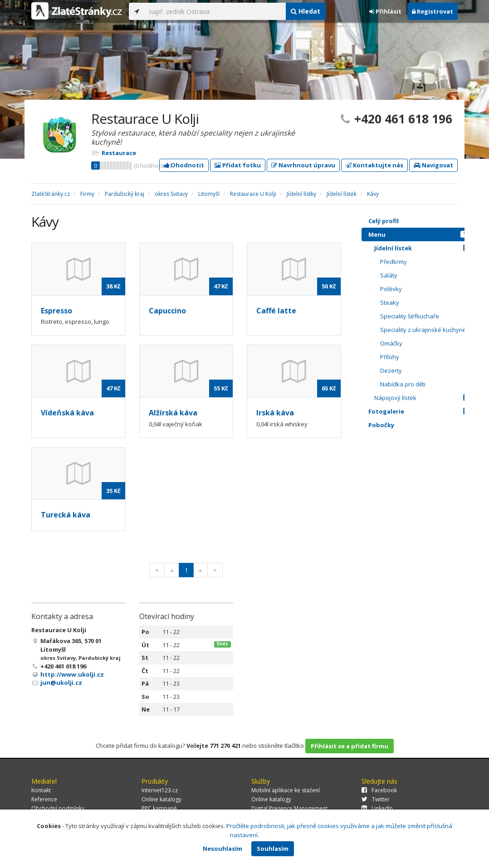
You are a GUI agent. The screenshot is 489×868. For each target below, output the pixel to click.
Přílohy (427, 357)
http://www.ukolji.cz (72, 674)
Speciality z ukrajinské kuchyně (427, 330)
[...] (215, 11)
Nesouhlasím (222, 848)
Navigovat (433, 165)
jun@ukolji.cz (61, 683)
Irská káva (275, 413)
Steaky (427, 302)
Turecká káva (66, 515)
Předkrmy (427, 262)
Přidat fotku (238, 165)
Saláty (427, 275)
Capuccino (167, 311)
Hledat (306, 11)
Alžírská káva (173, 413)
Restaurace (119, 153)
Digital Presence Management (289, 808)
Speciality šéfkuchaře (427, 316)
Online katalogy (161, 799)
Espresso (56, 311)
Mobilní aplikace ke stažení (286, 790)
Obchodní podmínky (58, 808)
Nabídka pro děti (427, 384)
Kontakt (41, 790)
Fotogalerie (421, 411)
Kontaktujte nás (374, 165)
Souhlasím (273, 848)
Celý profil (384, 221)
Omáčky (427, 343)
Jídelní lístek (424, 248)
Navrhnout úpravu (303, 165)
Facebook (379, 790)
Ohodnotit (184, 165)
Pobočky (381, 425)
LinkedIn (377, 808)
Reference (44, 799)
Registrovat (433, 11)
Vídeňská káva (67, 413)
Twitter (376, 799)
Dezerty (427, 371)
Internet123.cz (160, 790)
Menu (421, 234)
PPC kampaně (159, 808)
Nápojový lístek (424, 398)
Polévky (427, 289)
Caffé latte (276, 311)
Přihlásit (385, 11)
